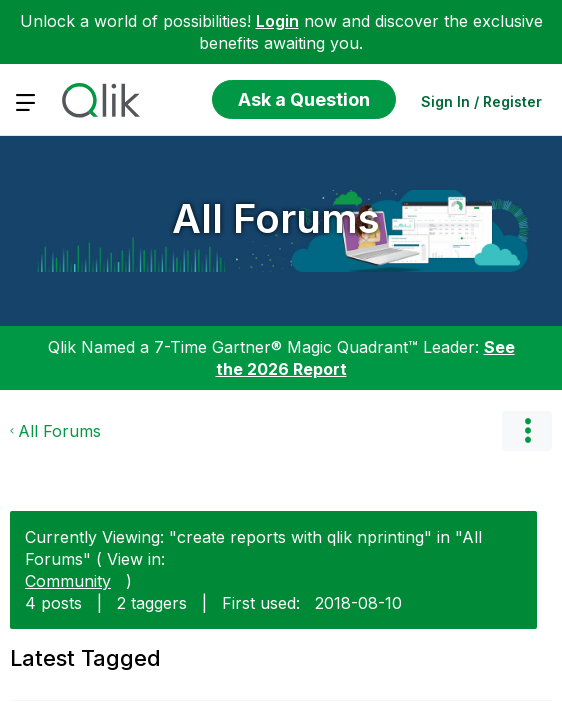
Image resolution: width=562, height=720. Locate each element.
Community (68, 581)
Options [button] (527, 431)
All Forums (276, 218)
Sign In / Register (481, 101)
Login (277, 21)
